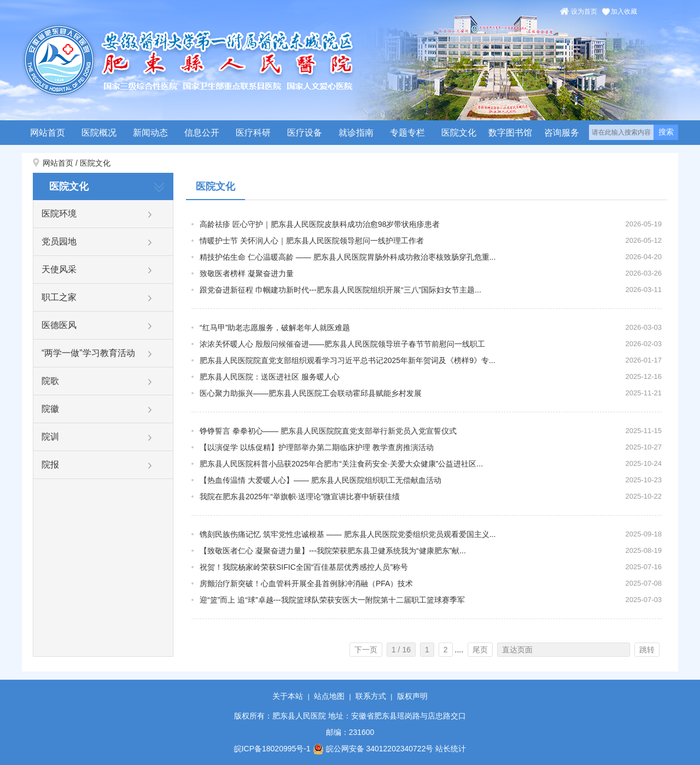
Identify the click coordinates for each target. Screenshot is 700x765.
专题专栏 (407, 133)
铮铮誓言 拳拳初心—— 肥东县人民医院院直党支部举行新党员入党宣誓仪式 (328, 431)
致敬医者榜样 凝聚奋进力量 (247, 273)
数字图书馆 (510, 133)
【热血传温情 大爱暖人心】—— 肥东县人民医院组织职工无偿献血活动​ (320, 480)
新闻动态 (150, 133)
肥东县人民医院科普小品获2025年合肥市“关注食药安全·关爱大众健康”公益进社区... (341, 464)
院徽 (50, 409)
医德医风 (59, 325)
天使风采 (59, 269)
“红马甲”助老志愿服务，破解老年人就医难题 (275, 328)
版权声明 (412, 696)
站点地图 (329, 696)
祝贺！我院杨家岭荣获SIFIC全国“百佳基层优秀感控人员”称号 (304, 567)
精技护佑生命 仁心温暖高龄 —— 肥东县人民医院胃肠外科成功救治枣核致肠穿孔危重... (348, 257)
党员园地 (59, 241)
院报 (50, 465)
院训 (50, 437)
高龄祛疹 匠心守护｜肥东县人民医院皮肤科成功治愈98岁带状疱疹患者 (320, 224)
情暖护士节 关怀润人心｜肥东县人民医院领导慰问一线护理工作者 (312, 241)
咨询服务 (562, 133)
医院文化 (459, 133)
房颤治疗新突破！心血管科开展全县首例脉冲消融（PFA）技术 (306, 583)
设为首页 (584, 11)
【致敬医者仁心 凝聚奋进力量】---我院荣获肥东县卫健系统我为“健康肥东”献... (333, 551)
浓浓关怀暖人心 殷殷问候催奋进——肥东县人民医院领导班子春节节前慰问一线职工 (342, 344)
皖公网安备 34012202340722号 (373, 749)
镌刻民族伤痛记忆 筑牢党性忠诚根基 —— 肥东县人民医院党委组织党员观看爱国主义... (348, 534)
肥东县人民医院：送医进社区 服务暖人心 (270, 377)
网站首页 (48, 133)
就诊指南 (356, 133)
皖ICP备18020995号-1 (272, 749)
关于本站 (288, 696)
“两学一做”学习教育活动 (88, 353)
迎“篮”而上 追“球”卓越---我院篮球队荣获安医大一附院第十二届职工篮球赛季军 (332, 600)
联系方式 (371, 696)
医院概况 (99, 133)
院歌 (50, 381)
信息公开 (202, 133)
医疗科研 (253, 133)
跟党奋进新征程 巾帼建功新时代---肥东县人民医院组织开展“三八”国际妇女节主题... (340, 290)
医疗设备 (305, 133)
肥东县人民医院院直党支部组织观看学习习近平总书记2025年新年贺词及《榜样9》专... (348, 360)
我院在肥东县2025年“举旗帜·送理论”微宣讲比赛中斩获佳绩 (300, 497)
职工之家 (59, 297)
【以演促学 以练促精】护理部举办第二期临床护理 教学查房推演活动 (317, 447)
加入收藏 (624, 11)
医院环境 (59, 214)
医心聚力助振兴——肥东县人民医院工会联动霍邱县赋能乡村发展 (311, 393)
